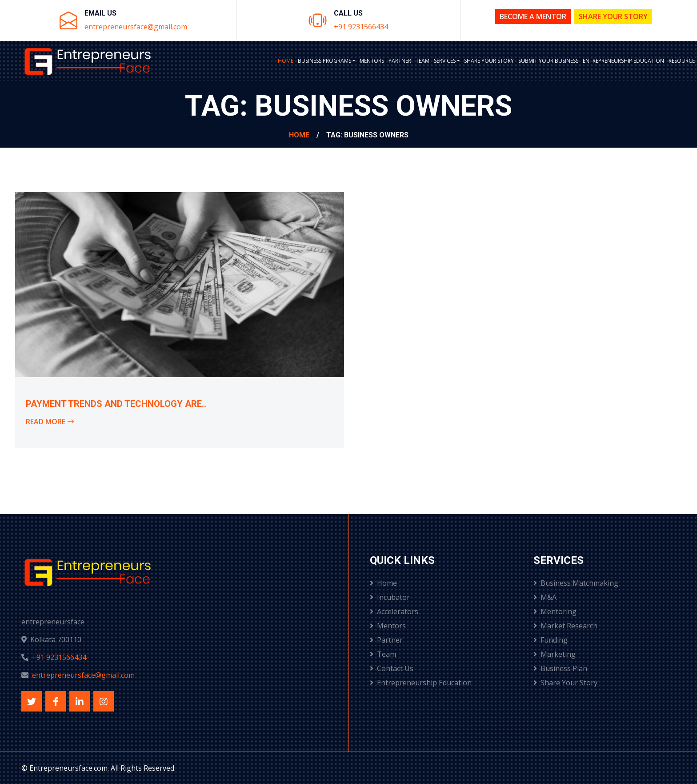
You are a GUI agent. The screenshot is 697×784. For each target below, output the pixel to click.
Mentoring (555, 611)
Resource (682, 61)
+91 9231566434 (361, 27)
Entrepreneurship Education (623, 61)
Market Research (565, 626)
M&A (545, 597)
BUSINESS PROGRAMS (324, 61)
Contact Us (392, 668)
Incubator (390, 597)
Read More (50, 422)
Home (286, 61)
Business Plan (560, 668)
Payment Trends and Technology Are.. (116, 404)
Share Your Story (613, 16)
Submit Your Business (548, 61)
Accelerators (394, 611)
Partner (400, 61)
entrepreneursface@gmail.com (136, 27)
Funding (551, 640)
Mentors (372, 61)
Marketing (555, 654)
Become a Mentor (533, 16)
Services (445, 61)
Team (423, 61)
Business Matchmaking (576, 583)
